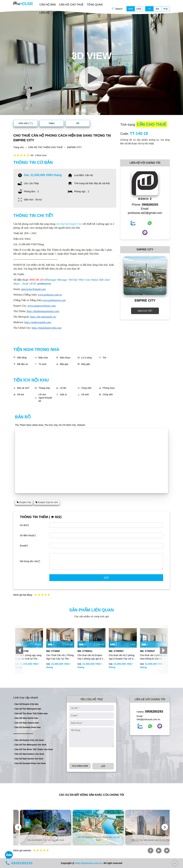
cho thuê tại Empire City (69, 224)
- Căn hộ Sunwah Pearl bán (27, 727)
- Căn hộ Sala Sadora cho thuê (29, 754)
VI (149, 9)
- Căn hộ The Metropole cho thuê (30, 745)
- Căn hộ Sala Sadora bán (26, 723)
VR (78, 123)
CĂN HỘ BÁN (48, 5)
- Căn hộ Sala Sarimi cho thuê (28, 759)
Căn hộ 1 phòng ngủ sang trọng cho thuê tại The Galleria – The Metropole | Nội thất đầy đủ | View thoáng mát (28, 657)
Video (52, 123)
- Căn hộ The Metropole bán (27, 709)
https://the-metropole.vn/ (43, 317)
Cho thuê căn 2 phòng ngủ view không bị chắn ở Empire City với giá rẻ (154, 657)
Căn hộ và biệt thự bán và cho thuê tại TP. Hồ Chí (39, 839)
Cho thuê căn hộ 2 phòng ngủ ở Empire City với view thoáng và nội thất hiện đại (123, 657)
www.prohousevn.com (54, 300)
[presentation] (19, 650)
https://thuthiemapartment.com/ (43, 311)
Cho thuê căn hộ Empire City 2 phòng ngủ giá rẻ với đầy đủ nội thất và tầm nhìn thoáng (91, 657)
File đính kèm (80, 766)
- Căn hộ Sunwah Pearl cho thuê (30, 763)
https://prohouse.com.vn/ (89, 863)
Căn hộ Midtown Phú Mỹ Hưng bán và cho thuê (144, 839)
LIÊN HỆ (44, 13)
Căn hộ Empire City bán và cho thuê (92, 840)
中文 (166, 9)
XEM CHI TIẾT (145, 311)
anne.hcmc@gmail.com (33, 289)
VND (131, 9)
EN (157, 9)
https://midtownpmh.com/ (38, 322)
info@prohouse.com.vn (148, 719)
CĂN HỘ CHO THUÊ (71, 5)
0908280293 (154, 711)
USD (139, 9)
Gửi (106, 578)
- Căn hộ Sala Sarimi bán (26, 718)
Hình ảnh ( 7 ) (26, 123)
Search (119, 9)
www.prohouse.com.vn (50, 295)
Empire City (24, 502)
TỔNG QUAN (95, 5)
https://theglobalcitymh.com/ (47, 328)
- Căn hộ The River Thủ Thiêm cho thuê (33, 749)
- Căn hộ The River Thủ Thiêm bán (31, 713)
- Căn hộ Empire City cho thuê (28, 740)
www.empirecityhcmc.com (42, 306)
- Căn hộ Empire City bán (26, 704)
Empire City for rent (47, 502)
